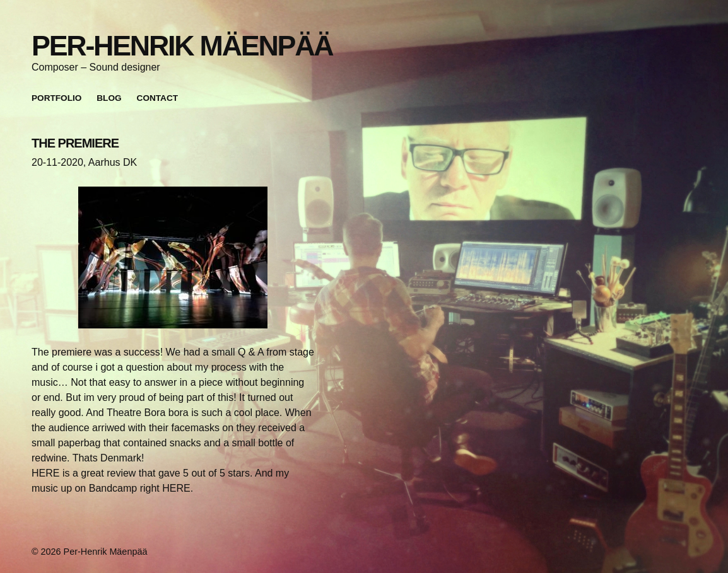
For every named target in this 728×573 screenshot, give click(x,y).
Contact (157, 98)
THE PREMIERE (75, 143)
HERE (45, 473)
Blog (109, 98)
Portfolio (56, 98)
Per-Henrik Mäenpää (182, 45)
